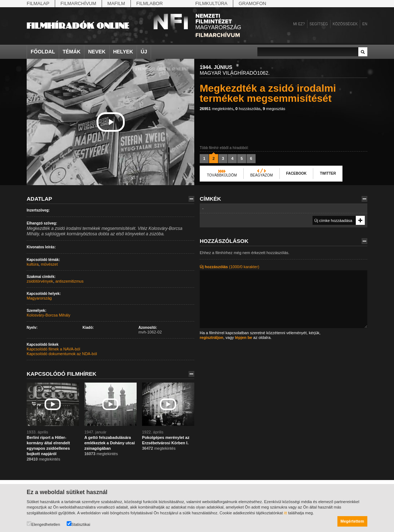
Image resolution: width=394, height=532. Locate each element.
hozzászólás (248, 109)
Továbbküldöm (222, 175)
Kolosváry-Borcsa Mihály (48, 315)
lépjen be (244, 337)
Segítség (319, 24)
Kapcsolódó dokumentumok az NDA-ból (62, 354)
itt (286, 513)
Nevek (97, 52)
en (365, 24)
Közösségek (345, 24)
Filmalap (38, 3)
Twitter (328, 173)
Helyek (123, 52)
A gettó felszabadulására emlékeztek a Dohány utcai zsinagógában (110, 443)
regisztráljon (211, 337)
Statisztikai (79, 524)
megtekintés (216, 109)
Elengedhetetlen (43, 524)
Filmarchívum (78, 3)
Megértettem (352, 521)
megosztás (274, 109)
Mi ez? (299, 24)
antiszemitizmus (70, 281)
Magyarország (39, 298)
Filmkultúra (211, 3)
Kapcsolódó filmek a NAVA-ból (53, 349)
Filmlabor (150, 3)
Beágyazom (262, 175)
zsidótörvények (40, 281)
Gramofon (253, 3)
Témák (72, 52)
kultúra (33, 264)
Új (144, 52)
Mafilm (116, 3)
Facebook (296, 173)
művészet (49, 264)
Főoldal (43, 52)
